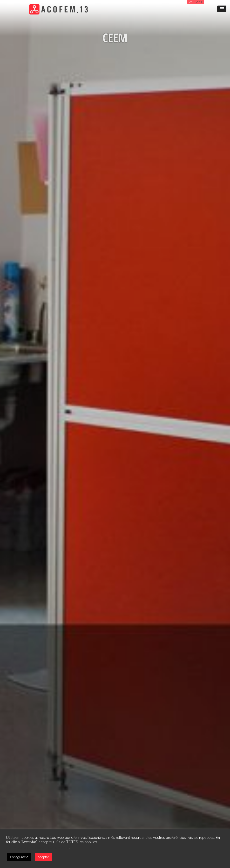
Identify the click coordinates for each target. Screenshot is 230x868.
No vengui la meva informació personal (38, 847)
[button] (222, 9)
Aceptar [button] (43, 857)
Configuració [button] (19, 857)
